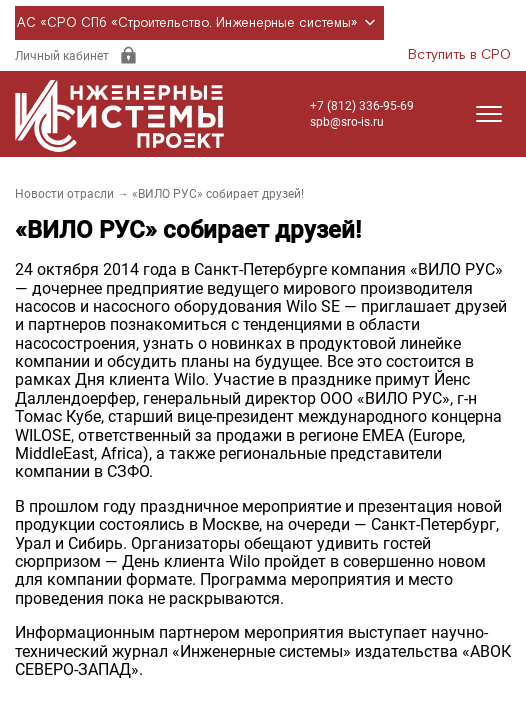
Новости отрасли (64, 194)
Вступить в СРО (459, 55)
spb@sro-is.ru (347, 122)
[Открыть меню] (489, 114)
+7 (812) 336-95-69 (362, 106)
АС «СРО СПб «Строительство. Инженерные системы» (199, 23)
